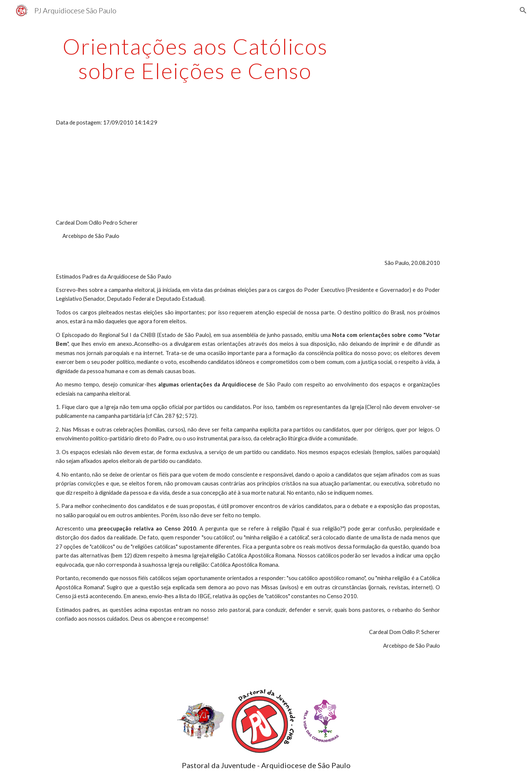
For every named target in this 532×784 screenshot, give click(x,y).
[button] (523, 10)
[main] (195, 58)
